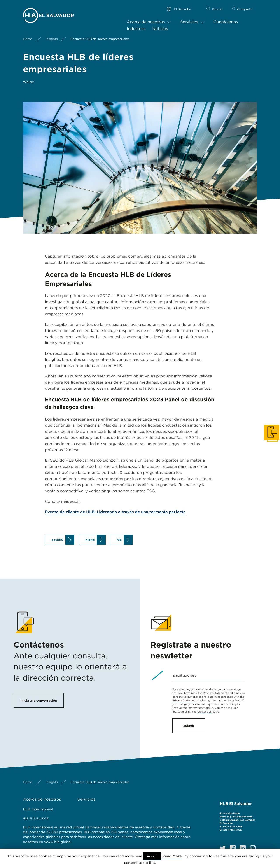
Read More (172, 856)
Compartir (245, 6)
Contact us (204, 712)
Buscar (217, 6)
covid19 (57, 540)
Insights (52, 35)
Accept (152, 856)
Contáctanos (226, 18)
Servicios (189, 18)
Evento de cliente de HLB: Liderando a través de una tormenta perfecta (115, 512)
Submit (189, 726)
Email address (184, 675)
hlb (119, 540)
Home (27, 35)
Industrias (136, 25)
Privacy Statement (184, 700)
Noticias (160, 25)
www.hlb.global (58, 842)
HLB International (38, 809)
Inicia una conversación (39, 700)
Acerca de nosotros (146, 18)
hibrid (90, 540)
